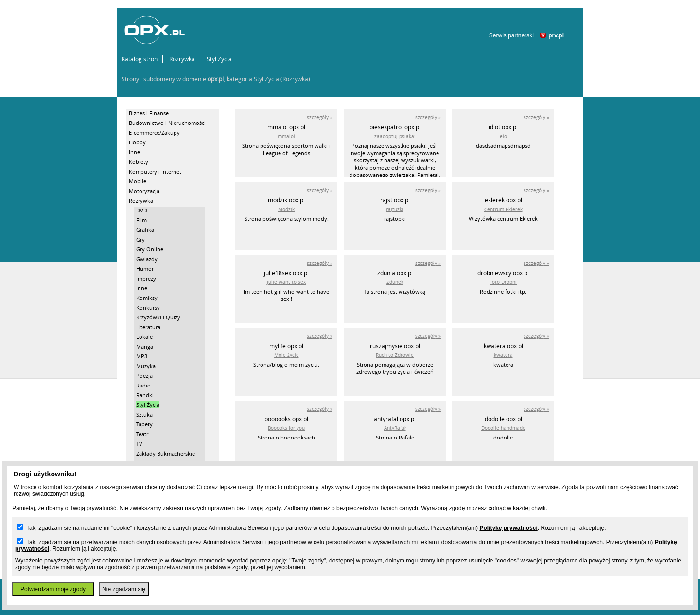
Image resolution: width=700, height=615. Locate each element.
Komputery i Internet (155, 171)
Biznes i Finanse (149, 113)
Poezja (144, 376)
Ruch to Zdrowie (395, 355)
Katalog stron (140, 59)
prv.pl (556, 35)
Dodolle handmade (503, 428)
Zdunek (395, 282)
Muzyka (146, 366)
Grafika (145, 230)
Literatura (148, 327)
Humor (145, 269)
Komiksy (147, 298)
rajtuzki (395, 209)
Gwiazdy (147, 259)
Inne (134, 152)
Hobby (137, 142)
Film (141, 220)
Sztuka (144, 414)
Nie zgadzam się (124, 589)
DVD (142, 210)
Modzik (286, 209)
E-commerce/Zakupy (154, 132)
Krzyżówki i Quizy (158, 317)
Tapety (144, 424)
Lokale (144, 337)
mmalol (286, 136)
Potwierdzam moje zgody (53, 589)
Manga (145, 346)
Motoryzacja (144, 191)
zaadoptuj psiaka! (395, 136)
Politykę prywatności (508, 528)
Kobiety (139, 162)
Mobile (138, 181)
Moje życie (287, 355)
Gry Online (150, 249)
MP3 (142, 356)
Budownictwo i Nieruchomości (167, 123)
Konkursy (148, 307)
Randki (145, 395)
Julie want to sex (286, 282)
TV (139, 444)
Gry (140, 239)
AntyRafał (395, 428)
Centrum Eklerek (503, 209)
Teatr (142, 434)
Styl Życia (219, 59)
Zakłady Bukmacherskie (166, 453)
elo (503, 136)
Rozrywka (182, 59)
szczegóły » (320, 117)
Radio (143, 385)
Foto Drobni (503, 282)
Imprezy (146, 278)
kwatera (503, 355)
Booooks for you (286, 428)
